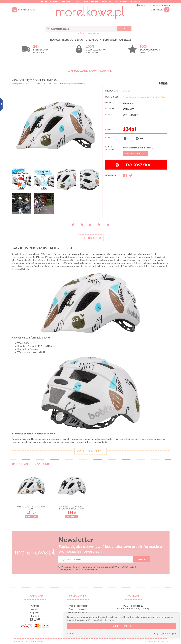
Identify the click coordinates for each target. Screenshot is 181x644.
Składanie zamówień (78, 612)
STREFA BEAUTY (93, 40)
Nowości (55, 40)
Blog (78, 2)
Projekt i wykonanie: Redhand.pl (156, 641)
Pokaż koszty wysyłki (135, 153)
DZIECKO (79, 40)
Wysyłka (107, 2)
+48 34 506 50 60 (26, 10)
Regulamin (121, 2)
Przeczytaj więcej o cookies (102, 620)
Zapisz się (141, 559)
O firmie (67, 2)
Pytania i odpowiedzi (78, 606)
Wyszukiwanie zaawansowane (90, 71)
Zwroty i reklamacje (78, 609)
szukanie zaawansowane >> (88, 33)
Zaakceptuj (122, 626)
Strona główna (49, 2)
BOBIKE (126, 91)
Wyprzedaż (125, 40)
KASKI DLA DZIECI (51, 84)
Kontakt (136, 2)
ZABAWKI (38, 84)
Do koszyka (133, 165)
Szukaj (124, 28)
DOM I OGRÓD (110, 40)
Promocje (67, 40)
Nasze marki (91, 2)
